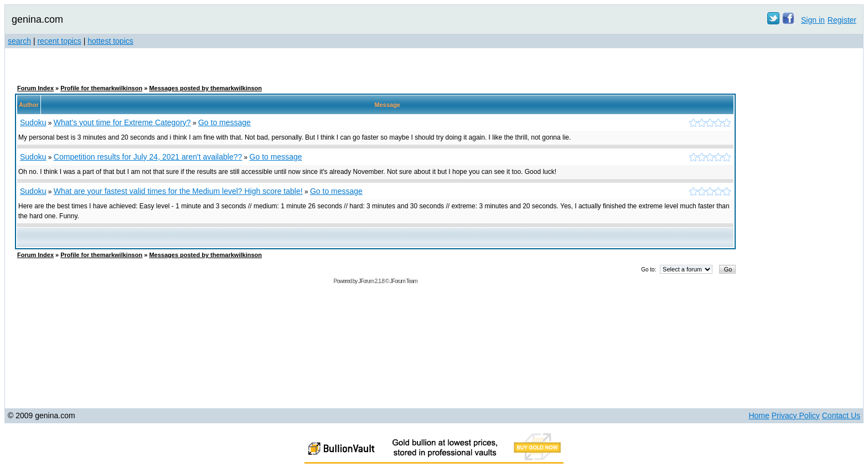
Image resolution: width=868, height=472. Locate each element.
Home (759, 415)
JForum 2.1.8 (371, 281)
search (19, 41)
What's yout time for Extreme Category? (122, 122)
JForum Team (404, 281)
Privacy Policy (796, 415)
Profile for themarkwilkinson (101, 88)
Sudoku (33, 122)
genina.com (37, 19)
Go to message (224, 122)
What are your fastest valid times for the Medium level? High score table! (178, 191)
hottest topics (110, 41)
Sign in (813, 20)
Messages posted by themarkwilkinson (205, 88)
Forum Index (35, 88)
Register (842, 20)
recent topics (59, 41)
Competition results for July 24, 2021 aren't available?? (148, 157)
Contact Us (841, 415)
